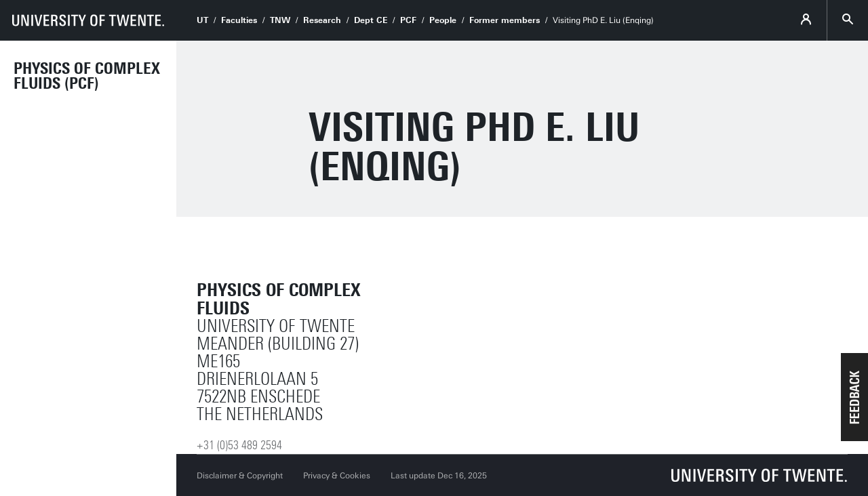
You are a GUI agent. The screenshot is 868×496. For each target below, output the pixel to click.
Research (322, 20)
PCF (408, 20)
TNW (280, 20)
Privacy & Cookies (337, 476)
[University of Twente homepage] (88, 20)
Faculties (239, 20)
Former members (505, 20)
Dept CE (371, 20)
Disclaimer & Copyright (240, 476)
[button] (854, 397)
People (443, 20)
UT (202, 20)
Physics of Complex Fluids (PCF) (87, 76)
